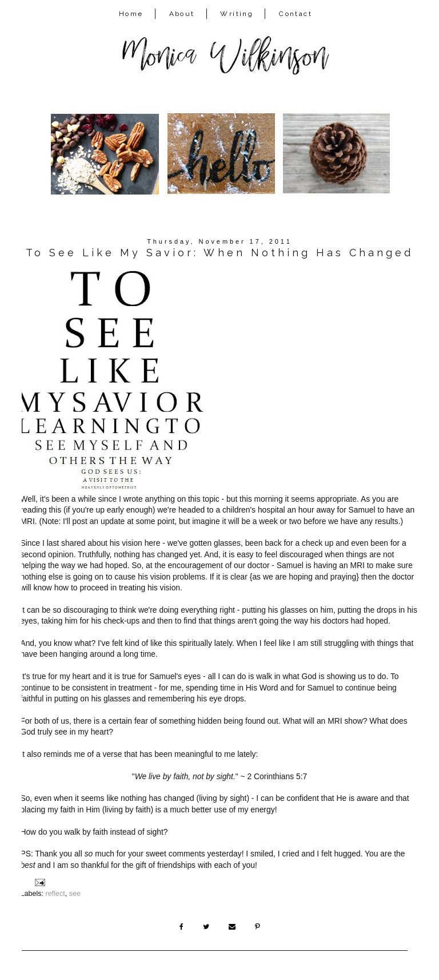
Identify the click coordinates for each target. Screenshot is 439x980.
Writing (237, 14)
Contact (296, 14)
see (75, 894)
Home (131, 14)
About (182, 14)
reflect (55, 894)
